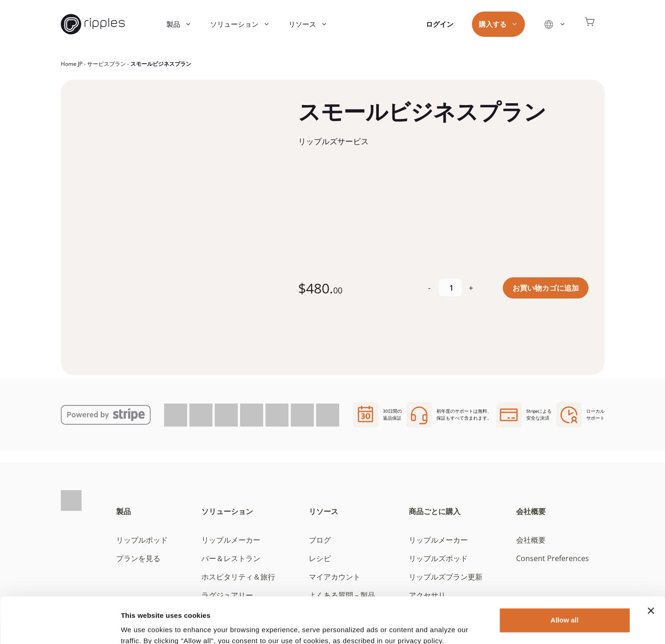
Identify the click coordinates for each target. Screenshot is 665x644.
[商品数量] (450, 288)
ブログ (320, 540)
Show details (142, 626)
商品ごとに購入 (435, 511)
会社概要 (531, 511)
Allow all (565, 580)
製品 (184, 24)
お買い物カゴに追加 (546, 288)
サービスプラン (106, 64)
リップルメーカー (231, 540)
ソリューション (245, 24)
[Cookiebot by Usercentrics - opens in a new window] (60, 626)
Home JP (72, 64)
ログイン (440, 24)
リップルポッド (142, 540)
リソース (313, 24)
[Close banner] (651, 570)
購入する (503, 24)
